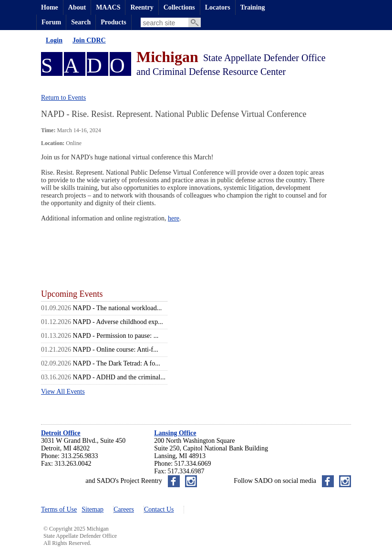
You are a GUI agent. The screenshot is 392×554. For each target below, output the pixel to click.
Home (50, 7)
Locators (218, 7)
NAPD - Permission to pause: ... (116, 336)
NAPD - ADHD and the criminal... (119, 377)
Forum (51, 22)
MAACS (108, 7)
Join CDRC (89, 40)
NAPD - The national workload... (118, 308)
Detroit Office (61, 433)
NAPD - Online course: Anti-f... (116, 350)
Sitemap (93, 509)
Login (54, 40)
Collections (179, 7)
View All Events (63, 392)
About (77, 7)
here (174, 218)
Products (113, 22)
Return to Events (63, 98)
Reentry (142, 7)
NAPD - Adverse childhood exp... (118, 322)
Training (253, 7)
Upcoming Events (72, 294)
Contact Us (159, 509)
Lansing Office (175, 433)
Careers (124, 509)
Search (81, 22)
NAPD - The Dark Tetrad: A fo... (117, 363)
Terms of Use (59, 509)
